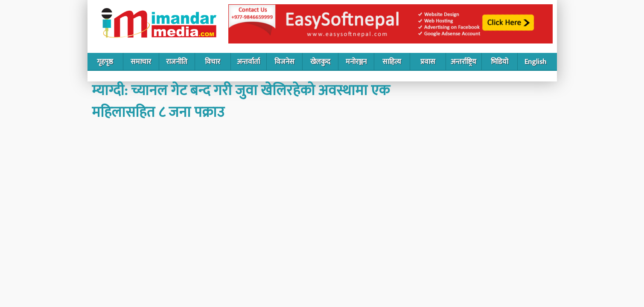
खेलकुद (320, 62)
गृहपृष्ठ (105, 62)
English (535, 62)
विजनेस (284, 62)
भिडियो (500, 62)
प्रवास (428, 62)
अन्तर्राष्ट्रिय (463, 62)
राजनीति (177, 62)
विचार (213, 62)
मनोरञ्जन (356, 62)
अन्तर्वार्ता (248, 62)
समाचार (141, 62)
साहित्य (392, 62)
